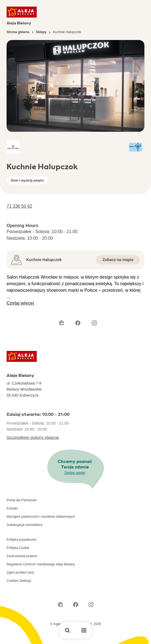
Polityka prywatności (22, 540)
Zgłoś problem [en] (20, 573)
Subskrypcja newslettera (24, 525)
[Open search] (67, 630)
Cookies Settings (19, 581)
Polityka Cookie (18, 548)
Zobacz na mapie (118, 260)
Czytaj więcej (20, 303)
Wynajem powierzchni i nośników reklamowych (41, 517)
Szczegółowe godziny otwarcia (33, 437)
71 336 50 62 (19, 206)
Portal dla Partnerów (22, 500)
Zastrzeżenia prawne (22, 556)
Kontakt (12, 508)
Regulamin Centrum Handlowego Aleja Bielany (41, 564)
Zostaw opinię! (75, 473)
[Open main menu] (84, 630)
